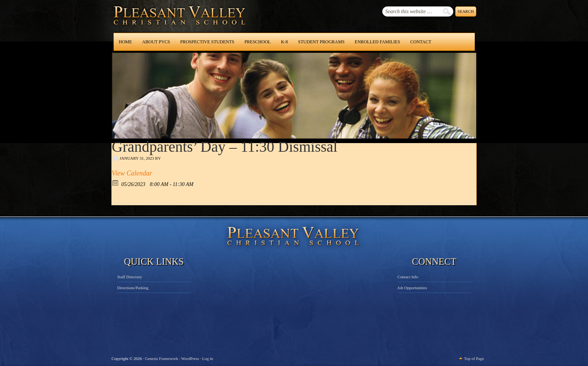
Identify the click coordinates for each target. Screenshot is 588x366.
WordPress (190, 358)
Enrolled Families (378, 42)
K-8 (285, 42)
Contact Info (408, 277)
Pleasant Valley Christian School (160, 23)
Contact (421, 42)
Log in (207, 358)
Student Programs (321, 42)
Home (125, 42)
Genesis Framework (161, 358)
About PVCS (156, 42)
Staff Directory (130, 277)
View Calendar (132, 173)
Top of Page (474, 358)
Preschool (258, 42)
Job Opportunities (413, 288)
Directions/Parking (133, 288)
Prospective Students (207, 42)
